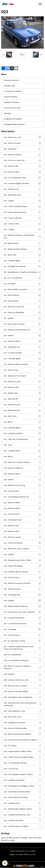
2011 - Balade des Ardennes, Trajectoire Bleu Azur (22, 236)
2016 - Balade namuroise (22, 589)
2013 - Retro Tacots (22, 416)
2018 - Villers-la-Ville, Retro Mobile (22, 692)
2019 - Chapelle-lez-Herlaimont (22, 723)
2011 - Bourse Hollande (22, 295)
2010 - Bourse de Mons (22, 172)
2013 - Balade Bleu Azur (22, 410)
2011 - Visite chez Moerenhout (22, 312)
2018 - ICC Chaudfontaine (22, 655)
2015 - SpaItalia (22, 554)
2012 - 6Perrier (22, 336)
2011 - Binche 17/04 (22, 255)
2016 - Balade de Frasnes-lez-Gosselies (22, 583)
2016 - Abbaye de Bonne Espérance (22, 606)
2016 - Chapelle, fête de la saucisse (22, 572)
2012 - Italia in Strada (22, 370)
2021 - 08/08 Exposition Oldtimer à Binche (22, 809)
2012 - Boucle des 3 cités (22, 382)
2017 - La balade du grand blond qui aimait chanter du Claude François (22, 648)
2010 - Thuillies (22, 230)
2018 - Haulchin (22, 674)
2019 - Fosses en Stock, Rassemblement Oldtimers (22, 740)
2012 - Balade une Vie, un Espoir (22, 376)
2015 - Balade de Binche (22, 503)
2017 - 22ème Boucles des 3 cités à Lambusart (22, 612)
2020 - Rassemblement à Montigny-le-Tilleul (22, 786)
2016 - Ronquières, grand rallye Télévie (22, 560)
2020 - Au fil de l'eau (22, 769)
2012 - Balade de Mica (22, 387)
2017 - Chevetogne (22, 629)
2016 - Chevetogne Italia (22, 595)
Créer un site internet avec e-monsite (22, 851)
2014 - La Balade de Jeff (22, 451)
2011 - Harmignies (22, 284)
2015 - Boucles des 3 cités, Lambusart (22, 549)
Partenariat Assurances (11, 80)
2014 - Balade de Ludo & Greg (22, 485)
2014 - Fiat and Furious (22, 491)
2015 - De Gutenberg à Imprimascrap (22, 497)
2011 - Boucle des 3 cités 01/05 (22, 307)
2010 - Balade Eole (22, 149)
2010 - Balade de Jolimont (22, 155)
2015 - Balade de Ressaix (22, 508)
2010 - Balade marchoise (22, 143)
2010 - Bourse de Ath (22, 166)
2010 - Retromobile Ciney (22, 195)
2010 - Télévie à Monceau (22, 218)
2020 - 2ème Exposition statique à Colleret (22, 774)
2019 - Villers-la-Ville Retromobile (22, 728)
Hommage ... (8, 113)
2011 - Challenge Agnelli (22, 261)
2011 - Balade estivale (22, 243)
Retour (22, 55)
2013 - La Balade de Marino (22, 433)
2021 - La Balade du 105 (22, 803)
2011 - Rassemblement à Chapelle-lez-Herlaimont (22, 272)
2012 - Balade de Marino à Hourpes (22, 364)
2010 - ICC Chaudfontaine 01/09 (22, 178)
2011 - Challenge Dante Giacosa (22, 266)
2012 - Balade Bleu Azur (22, 347)
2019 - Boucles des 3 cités (22, 717)
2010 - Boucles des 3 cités (22, 137)
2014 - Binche (22, 457)
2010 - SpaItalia (22, 201)
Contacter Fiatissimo (11, 97)
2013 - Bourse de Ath (22, 399)
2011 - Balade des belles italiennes (22, 249)
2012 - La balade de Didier (22, 353)
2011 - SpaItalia (22, 318)
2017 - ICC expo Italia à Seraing (22, 641)
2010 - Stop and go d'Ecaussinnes (22, 212)
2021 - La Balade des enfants (22, 821)
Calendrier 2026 (9, 86)
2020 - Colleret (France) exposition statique (22, 757)
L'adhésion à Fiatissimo (11, 102)
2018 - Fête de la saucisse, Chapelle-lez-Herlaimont (22, 667)
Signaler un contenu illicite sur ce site (22, 854)
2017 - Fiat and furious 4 (22, 635)
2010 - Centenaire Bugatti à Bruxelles (22, 183)
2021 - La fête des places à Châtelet (22, 826)
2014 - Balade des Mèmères (22, 468)
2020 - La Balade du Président (22, 780)
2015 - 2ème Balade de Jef (22, 520)
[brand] (8, 4)
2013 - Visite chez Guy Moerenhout (22, 439)
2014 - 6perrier (22, 480)
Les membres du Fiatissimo (13, 91)
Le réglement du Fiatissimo (13, 119)
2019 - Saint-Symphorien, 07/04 (22, 711)
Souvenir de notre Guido (12, 108)
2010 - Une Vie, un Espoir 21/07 (22, 160)
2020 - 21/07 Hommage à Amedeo (22, 763)
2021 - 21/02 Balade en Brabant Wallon (22, 792)
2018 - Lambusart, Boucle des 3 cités (22, 680)
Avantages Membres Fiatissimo (14, 124)
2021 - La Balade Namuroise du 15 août (22, 815)
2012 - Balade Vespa (22, 393)
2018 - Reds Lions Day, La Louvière (22, 686)
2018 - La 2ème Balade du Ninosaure (22, 660)
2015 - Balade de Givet (22, 531)
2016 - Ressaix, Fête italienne (22, 566)
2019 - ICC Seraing (22, 746)
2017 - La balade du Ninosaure (22, 618)
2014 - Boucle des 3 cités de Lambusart (22, 462)
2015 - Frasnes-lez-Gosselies (22, 543)
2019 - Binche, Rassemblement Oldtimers (22, 734)
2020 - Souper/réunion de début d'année (22, 751)
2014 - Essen (22, 445)
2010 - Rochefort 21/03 (22, 189)
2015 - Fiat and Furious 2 (22, 514)
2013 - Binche (22, 422)
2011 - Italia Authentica (22, 301)
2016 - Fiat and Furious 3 (22, 577)
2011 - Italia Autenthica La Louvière (22, 289)
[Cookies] (5, 863)
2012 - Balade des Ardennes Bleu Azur (22, 330)
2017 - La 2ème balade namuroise (22, 624)
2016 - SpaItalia (22, 601)
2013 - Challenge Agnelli (22, 428)
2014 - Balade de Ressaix (22, 474)
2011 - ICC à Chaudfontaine (22, 278)
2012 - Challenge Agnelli (22, 359)
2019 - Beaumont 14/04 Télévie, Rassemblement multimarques (22, 704)
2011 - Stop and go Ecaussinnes (22, 324)
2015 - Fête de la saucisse (22, 537)
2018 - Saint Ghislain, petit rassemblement (22, 697)
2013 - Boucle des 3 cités (22, 405)
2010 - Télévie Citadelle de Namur (22, 206)
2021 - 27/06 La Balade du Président (22, 797)
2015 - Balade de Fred (22, 526)
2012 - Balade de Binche (22, 341)
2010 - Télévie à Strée (22, 224)
